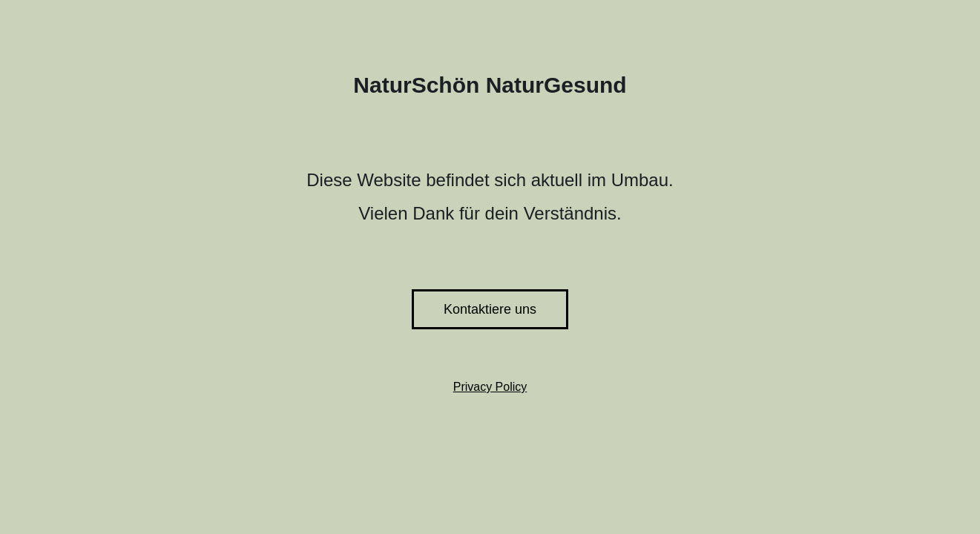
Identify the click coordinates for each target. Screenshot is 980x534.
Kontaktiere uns (490, 309)
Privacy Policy (490, 387)
